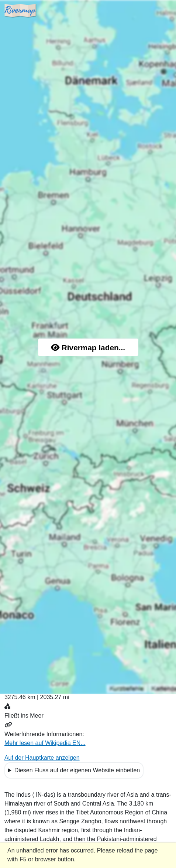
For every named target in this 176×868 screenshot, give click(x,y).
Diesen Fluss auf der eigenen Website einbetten (77, 770)
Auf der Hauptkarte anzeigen (42, 758)
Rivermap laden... (88, 348)
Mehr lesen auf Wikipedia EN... (45, 743)
